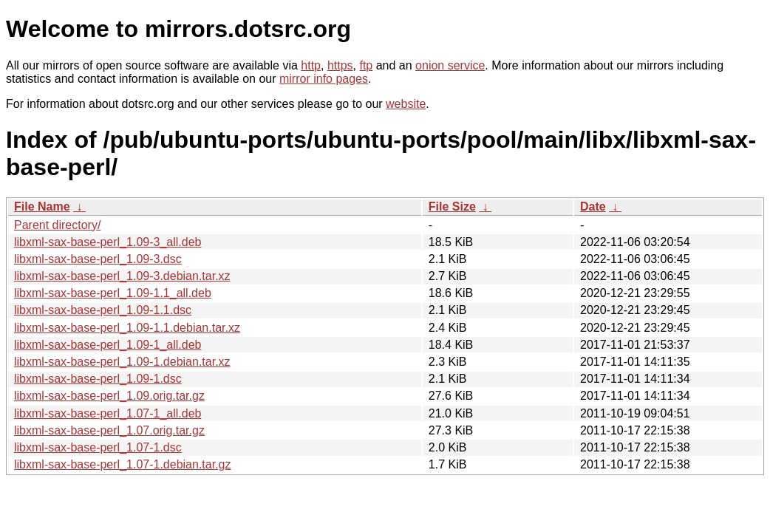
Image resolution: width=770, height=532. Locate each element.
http (311, 65)
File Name (42, 207)
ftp (366, 65)
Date (593, 207)
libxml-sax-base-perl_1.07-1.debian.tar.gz (122, 464)
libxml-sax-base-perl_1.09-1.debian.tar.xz (122, 362)
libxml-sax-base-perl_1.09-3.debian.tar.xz (122, 276)
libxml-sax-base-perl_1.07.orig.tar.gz (109, 430)
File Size (452, 207)
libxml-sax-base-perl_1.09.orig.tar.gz (109, 396)
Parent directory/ (57, 225)
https (340, 65)
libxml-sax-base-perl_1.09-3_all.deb (108, 242)
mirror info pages (324, 79)
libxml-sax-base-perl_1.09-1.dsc (98, 379)
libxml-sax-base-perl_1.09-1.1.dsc (103, 310)
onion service (450, 65)
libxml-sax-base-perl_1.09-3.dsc (98, 259)
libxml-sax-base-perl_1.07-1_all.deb (108, 413)
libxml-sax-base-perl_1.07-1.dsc (98, 447)
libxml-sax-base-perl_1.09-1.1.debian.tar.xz (127, 328)
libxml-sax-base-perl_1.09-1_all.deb (108, 345)
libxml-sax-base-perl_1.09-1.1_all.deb (113, 293)
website (406, 104)
